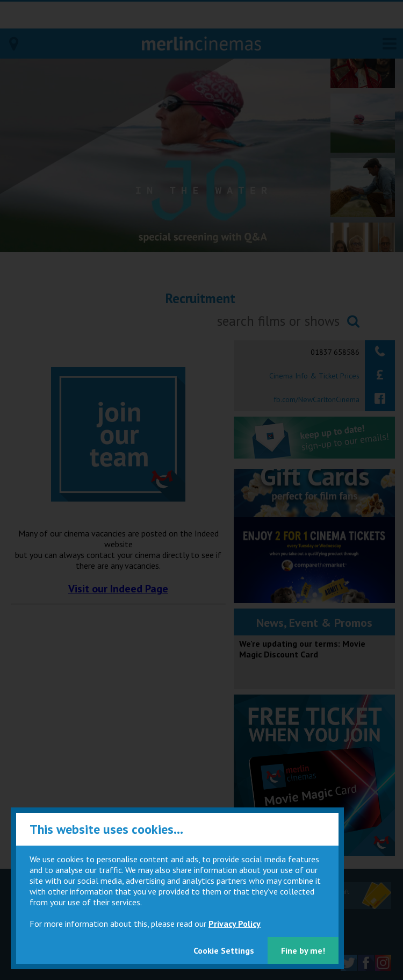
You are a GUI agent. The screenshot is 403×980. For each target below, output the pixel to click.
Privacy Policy (235, 924)
